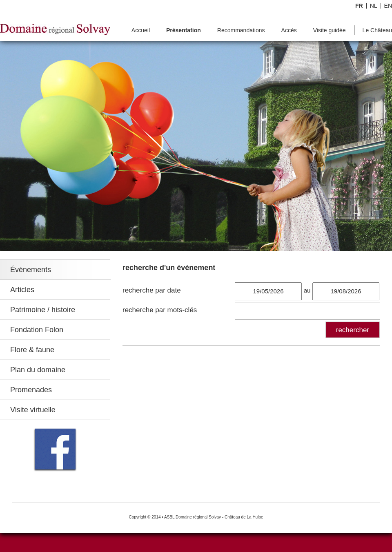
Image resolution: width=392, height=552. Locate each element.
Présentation (184, 30)
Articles (22, 290)
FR (359, 6)
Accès (289, 30)
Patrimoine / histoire (43, 310)
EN (388, 6)
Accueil (141, 30)
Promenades (31, 390)
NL (374, 6)
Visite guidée (330, 30)
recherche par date (152, 290)
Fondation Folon (37, 330)
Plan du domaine (38, 370)
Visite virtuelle (33, 410)
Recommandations (241, 30)
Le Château (377, 30)
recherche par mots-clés (160, 310)
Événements (31, 270)
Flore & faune (32, 350)
